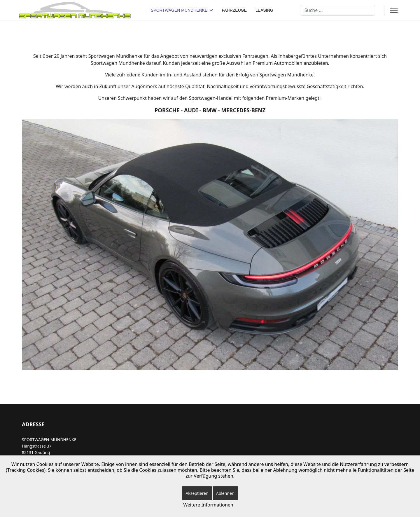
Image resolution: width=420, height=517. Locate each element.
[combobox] (338, 10)
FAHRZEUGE (234, 10)
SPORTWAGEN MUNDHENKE (179, 10)
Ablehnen (225, 493)
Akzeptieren (197, 493)
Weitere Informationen (208, 505)
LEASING (264, 10)
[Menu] (394, 10)
